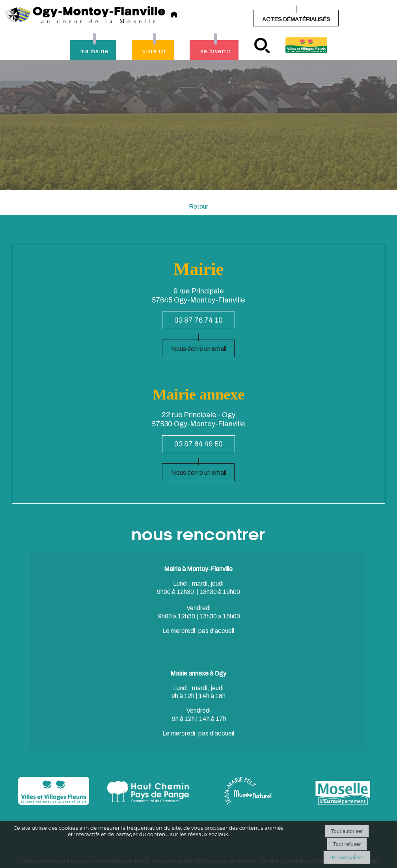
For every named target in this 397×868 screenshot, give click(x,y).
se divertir (215, 51)
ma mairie (95, 51)
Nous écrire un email (199, 349)
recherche (262, 46)
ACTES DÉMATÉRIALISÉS (296, 20)
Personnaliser (347, 857)
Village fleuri (306, 45)
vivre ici (154, 51)
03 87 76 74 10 (198, 320)
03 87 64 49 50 (198, 444)
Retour (198, 206)
